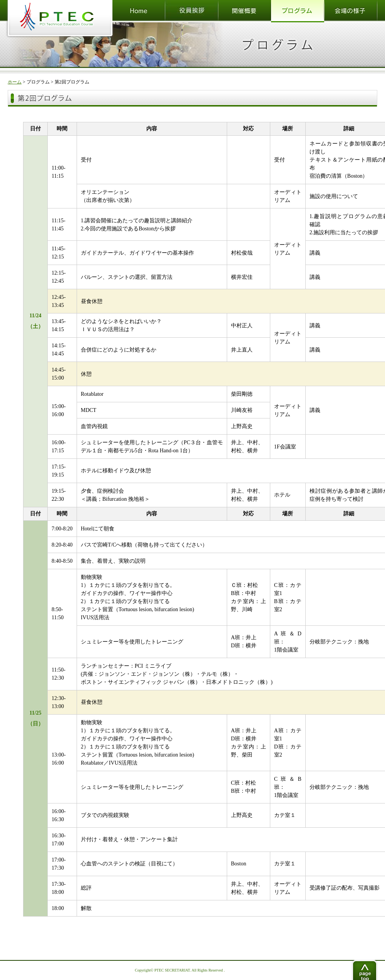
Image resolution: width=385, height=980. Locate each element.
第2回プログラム (72, 82)
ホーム (15, 82)
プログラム (38, 82)
